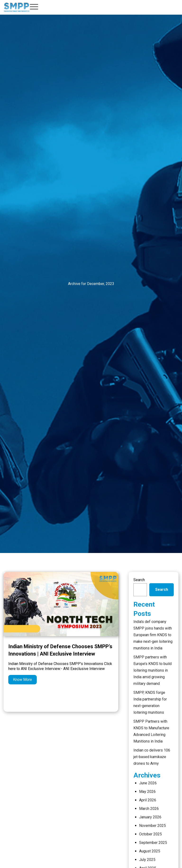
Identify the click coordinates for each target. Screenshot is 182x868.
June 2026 (148, 783)
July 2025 (147, 860)
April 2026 (148, 800)
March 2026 (149, 809)
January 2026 (150, 817)
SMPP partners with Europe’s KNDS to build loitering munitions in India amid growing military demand (152, 670)
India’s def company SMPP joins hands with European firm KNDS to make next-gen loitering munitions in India (153, 635)
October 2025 (150, 834)
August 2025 (150, 851)
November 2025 (152, 826)
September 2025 (153, 843)
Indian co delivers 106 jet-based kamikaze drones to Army (152, 757)
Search (139, 580)
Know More (23, 680)
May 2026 (147, 792)
